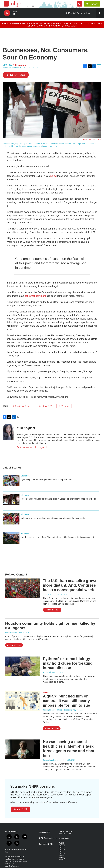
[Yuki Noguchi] (8, 432)
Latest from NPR (45, 406)
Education (25, 476)
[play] (7, 13)
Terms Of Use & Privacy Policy (66, 833)
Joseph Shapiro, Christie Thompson (57, 710)
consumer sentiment (35, 296)
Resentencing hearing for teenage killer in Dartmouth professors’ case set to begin (59, 499)
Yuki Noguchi (19, 65)
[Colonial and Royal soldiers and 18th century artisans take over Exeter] (11, 519)
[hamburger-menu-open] (6, 4)
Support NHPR (21, 809)
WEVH (62, 849)
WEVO (62, 856)
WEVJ (62, 851)
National (46, 692)
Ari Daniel (47, 672)
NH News (25, 495)
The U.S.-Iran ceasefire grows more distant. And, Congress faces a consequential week (70, 585)
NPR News (64, 406)
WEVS (62, 860)
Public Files (64, 838)
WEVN (62, 853)
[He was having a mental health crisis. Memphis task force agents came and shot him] (23, 749)
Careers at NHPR (46, 844)
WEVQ (62, 858)
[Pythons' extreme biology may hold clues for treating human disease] (23, 666)
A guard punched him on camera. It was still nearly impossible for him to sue (66, 701)
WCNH (62, 843)
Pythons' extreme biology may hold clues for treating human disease (68, 663)
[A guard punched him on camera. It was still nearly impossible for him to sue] (23, 701)
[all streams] (100, 13)
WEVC (62, 845)
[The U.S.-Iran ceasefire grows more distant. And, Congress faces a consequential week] (23, 588)
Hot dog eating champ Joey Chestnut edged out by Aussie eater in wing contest (57, 537)
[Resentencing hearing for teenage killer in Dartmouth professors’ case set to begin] (11, 500)
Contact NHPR (44, 832)
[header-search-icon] (80, 4)
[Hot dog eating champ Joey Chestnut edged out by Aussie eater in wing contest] (11, 538)
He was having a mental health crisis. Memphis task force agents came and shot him (69, 748)
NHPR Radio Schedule (48, 838)
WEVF (62, 847)
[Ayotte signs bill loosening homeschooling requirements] (11, 481)
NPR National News (21, 406)
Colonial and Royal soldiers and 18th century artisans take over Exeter (53, 518)
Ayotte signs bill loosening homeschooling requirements (46, 480)
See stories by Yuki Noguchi (32, 447)
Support (93, 4)
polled (53, 176)
